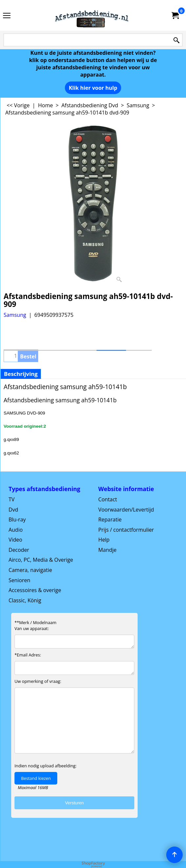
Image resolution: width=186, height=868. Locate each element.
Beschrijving (21, 374)
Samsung (15, 315)
